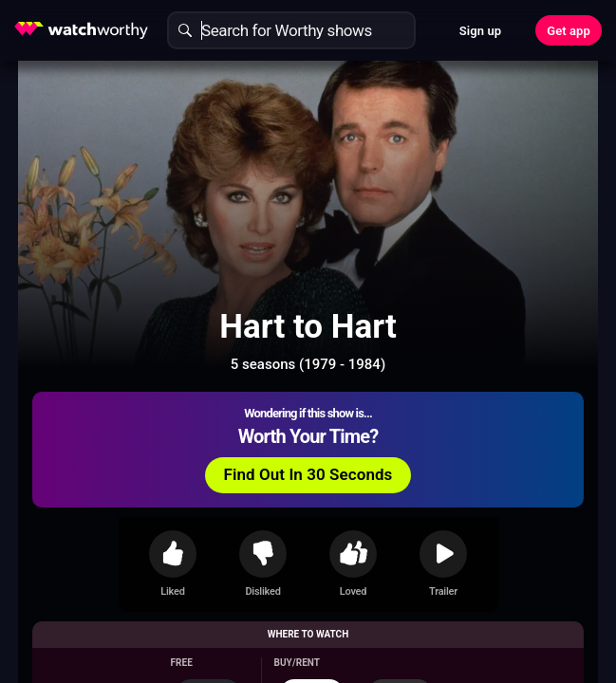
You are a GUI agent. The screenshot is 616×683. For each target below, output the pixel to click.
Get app (569, 31)
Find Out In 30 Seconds (308, 474)
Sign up (480, 31)
